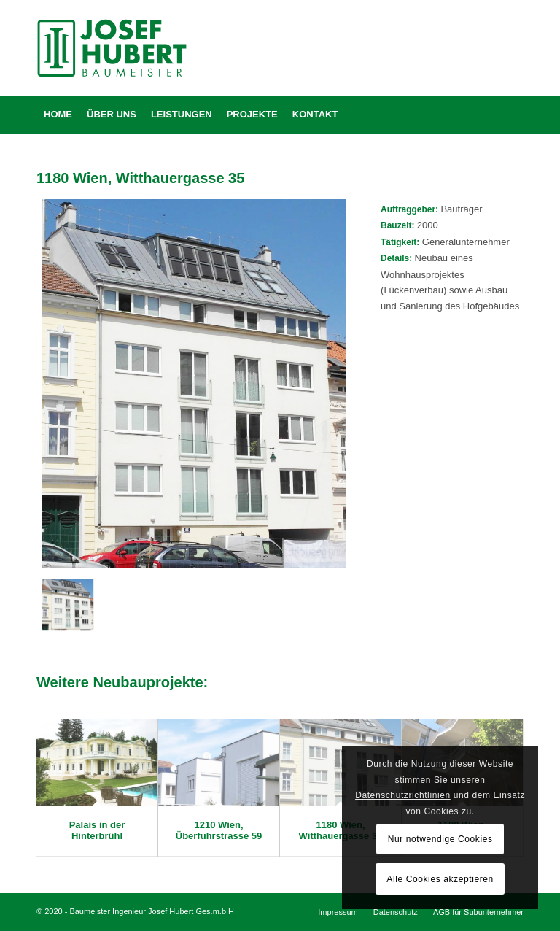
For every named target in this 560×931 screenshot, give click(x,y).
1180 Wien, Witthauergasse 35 (341, 830)
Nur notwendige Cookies (440, 839)
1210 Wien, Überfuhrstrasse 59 (219, 830)
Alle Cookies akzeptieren (440, 879)
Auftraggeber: (411, 209)
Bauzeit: (399, 225)
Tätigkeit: (400, 242)
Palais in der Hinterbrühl (97, 830)
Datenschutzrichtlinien (403, 795)
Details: (398, 258)
